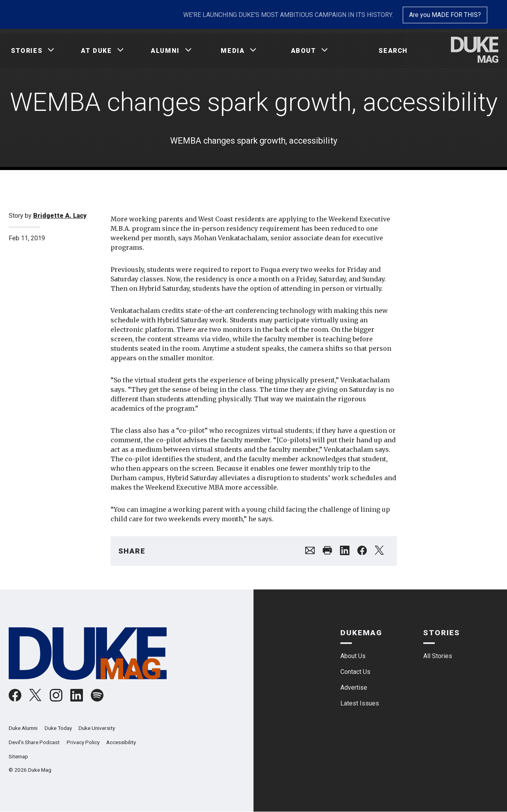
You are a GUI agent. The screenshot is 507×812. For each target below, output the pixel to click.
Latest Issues (360, 703)
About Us (353, 656)
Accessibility (121, 742)
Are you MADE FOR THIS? (445, 15)
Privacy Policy (83, 742)
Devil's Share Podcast (34, 742)
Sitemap (18, 756)
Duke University (97, 728)
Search (393, 51)
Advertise (354, 688)
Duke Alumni (23, 728)
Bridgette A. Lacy (60, 216)
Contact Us (355, 672)
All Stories (438, 656)
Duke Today (58, 728)
